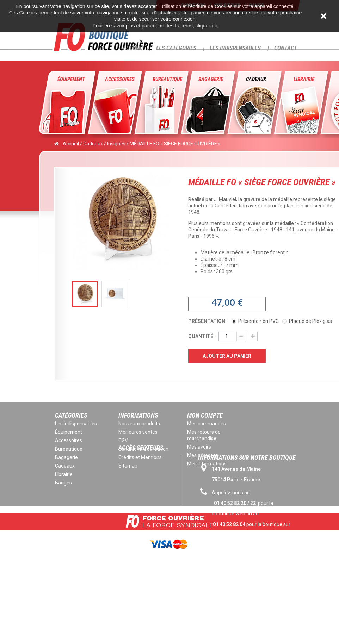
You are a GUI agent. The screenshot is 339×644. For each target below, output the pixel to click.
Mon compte (205, 415)
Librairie (304, 79)
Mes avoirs (199, 447)
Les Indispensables (235, 48)
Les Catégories (176, 48)
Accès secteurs (141, 478)
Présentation (207, 321)
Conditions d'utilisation (143, 449)
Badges (63, 483)
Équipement (71, 79)
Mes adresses (203, 455)
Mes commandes (207, 424)
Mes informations (207, 464)
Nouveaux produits (139, 424)
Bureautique (167, 79)
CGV (123, 440)
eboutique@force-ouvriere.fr (246, 580)
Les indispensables (76, 424)
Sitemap (128, 466)
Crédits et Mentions (140, 457)
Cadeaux (256, 79)
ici (214, 26)
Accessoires (120, 79)
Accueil (133, 48)
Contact (286, 48)
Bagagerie (211, 79)
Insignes (116, 144)
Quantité (201, 336)
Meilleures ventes (138, 432)
